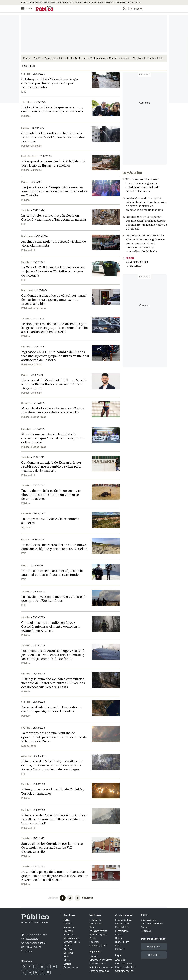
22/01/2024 (38, 403)
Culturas (125, 58)
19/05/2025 (40, 102)
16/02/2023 (39, 866)
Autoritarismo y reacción (101, 967)
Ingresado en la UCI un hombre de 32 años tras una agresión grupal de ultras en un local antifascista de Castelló (55, 356)
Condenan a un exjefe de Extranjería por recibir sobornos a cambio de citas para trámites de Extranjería (51, 466)
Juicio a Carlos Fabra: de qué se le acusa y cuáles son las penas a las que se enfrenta (52, 109)
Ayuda (27, 951)
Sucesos (25, 128)
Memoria (113, 58)
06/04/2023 (39, 591)
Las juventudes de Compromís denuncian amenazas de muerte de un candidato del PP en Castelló (54, 191)
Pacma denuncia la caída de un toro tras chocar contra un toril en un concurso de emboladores (51, 495)
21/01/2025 (37, 182)
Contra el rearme (97, 964)
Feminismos (81, 58)
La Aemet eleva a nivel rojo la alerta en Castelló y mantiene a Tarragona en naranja (54, 218)
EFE (23, 92)
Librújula (119, 935)
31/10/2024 (39, 210)
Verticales (95, 915)
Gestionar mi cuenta (34, 935)
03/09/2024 (41, 236)
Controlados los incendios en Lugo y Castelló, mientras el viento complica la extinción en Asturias (51, 627)
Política (27, 58)
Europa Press (29, 746)
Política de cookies (124, 964)
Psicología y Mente (98, 931)
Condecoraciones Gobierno (116, 2)
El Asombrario (122, 931)
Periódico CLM (122, 924)
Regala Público (31, 947)
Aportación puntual (34, 943)
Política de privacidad (125, 967)
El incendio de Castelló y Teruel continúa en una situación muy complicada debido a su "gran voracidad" (54, 819)
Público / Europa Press (34, 308)
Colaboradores (124, 915)
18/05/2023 (38, 540)
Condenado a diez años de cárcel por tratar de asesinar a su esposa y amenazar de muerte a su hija (54, 299)
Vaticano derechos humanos (81, 2)
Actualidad (26, 756)
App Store (154, 955)
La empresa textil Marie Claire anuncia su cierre (50, 521)
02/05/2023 (37, 565)
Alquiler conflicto (43, 2)
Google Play (154, 947)
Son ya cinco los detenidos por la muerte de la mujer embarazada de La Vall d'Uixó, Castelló (52, 848)
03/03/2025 (46, 156)
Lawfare (93, 956)
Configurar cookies (124, 971)
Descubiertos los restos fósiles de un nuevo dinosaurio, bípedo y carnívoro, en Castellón (54, 547)
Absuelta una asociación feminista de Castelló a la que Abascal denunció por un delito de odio (52, 438)
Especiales (95, 952)
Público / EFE (28, 250)
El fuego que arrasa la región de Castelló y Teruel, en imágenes (53, 791)
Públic (160, 58)
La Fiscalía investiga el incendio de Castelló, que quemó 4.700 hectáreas (54, 599)
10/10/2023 (39, 457)
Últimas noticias (71, 967)
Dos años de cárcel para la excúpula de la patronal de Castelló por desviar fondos (52, 573)
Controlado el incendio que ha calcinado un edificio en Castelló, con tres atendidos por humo (53, 137)
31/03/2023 (39, 617)
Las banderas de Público (152, 924)
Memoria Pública (72, 942)
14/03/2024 (39, 318)
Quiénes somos (148, 920)
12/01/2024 (39, 429)
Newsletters (30, 939)
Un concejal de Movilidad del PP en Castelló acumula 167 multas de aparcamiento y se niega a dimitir (54, 384)
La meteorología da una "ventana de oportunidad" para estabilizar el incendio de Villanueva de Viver (54, 737)
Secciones (70, 915)
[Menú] (29, 9)
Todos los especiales (99, 971)
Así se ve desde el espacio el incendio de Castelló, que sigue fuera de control (51, 709)
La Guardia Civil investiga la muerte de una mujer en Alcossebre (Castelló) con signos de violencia (53, 271)
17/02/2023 (39, 838)
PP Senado (99, 2)
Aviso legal (120, 960)
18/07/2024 (39, 262)
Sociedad (26, 74)
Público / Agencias (31, 146)
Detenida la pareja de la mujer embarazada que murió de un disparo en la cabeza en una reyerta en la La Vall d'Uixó (55, 876)
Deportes (26, 403)
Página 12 (120, 949)
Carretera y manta (98, 946)
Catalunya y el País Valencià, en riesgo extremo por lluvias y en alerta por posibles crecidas (50, 83)
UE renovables (134, 2)
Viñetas (67, 964)
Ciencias (137, 58)
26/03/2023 (40, 756)
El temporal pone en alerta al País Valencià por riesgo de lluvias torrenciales (53, 163)
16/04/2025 (38, 128)
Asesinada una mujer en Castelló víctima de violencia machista (54, 243)
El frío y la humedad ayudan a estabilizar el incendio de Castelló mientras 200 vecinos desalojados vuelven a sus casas (53, 683)
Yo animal (94, 942)
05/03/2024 (39, 347)
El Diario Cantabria (124, 920)
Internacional (66, 58)
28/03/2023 (39, 702)
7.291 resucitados (137, 262)
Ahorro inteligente (98, 935)
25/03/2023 (39, 784)
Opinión (37, 58)
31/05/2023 (40, 514)
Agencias (26, 527)
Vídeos (67, 960)
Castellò (28, 66)
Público (25, 116)
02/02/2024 (37, 375)
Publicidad (146, 931)
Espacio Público (123, 927)
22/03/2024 (41, 290)
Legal (118, 955)
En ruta (93, 938)
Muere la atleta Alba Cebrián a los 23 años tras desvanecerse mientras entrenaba (53, 410)
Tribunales (26, 102)
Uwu (92, 927)
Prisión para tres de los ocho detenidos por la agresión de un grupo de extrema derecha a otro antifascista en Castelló (54, 328)
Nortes (119, 938)
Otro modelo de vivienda (101, 960)
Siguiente (87, 898)
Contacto (145, 927)
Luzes (118, 946)
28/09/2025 (39, 74)
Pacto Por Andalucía (60, 2)
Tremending (50, 58)
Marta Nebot (136, 266)
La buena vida (96, 924)
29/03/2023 (39, 674)
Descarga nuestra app (153, 939)
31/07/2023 (39, 485)
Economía (149, 58)
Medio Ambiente (98, 58)
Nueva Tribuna (122, 942)
